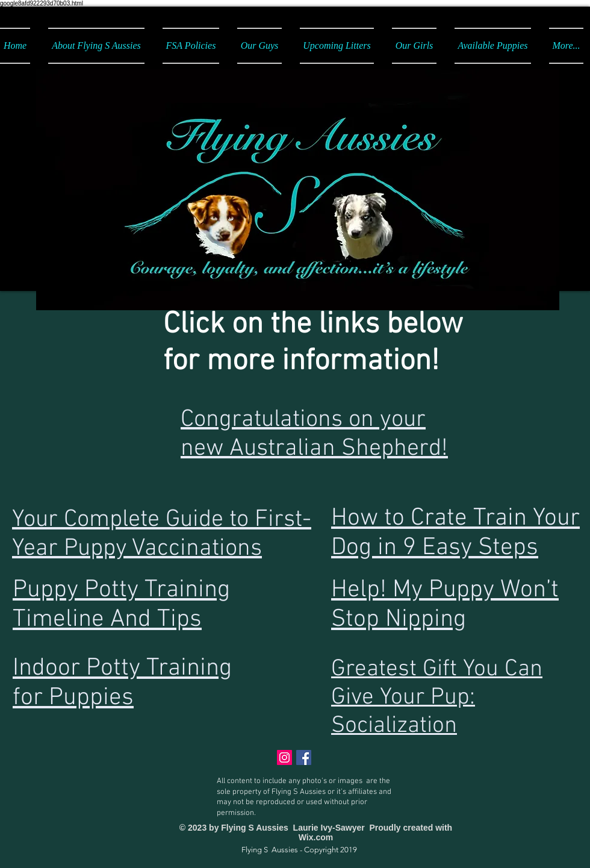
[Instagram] (284, 757)
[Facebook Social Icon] (304, 757)
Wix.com (316, 837)
